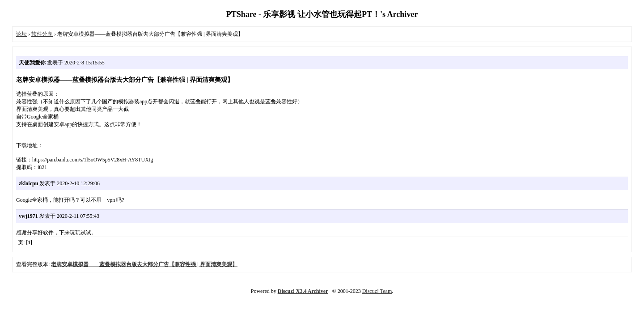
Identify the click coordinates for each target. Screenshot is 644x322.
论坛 (21, 34)
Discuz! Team (377, 291)
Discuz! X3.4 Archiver (303, 291)
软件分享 (42, 34)
